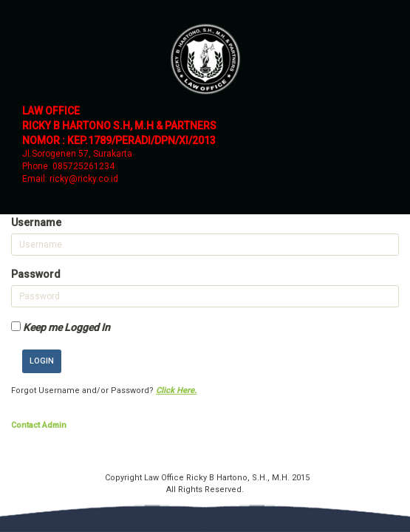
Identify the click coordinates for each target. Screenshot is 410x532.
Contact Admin (39, 425)
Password (36, 274)
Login (42, 361)
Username (36, 222)
